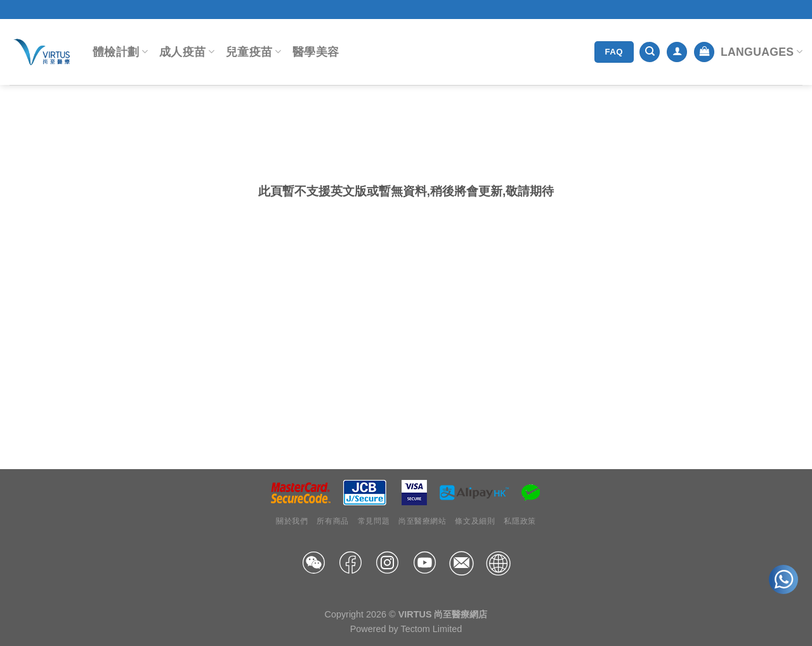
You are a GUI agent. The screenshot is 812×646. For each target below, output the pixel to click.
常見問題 (374, 521)
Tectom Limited (431, 629)
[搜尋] (650, 52)
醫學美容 (316, 52)
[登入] (677, 52)
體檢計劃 (120, 52)
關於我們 (292, 521)
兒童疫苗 (253, 52)
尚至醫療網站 (422, 521)
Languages (762, 52)
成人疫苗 (187, 52)
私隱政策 (520, 521)
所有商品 (332, 521)
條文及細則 (475, 521)
